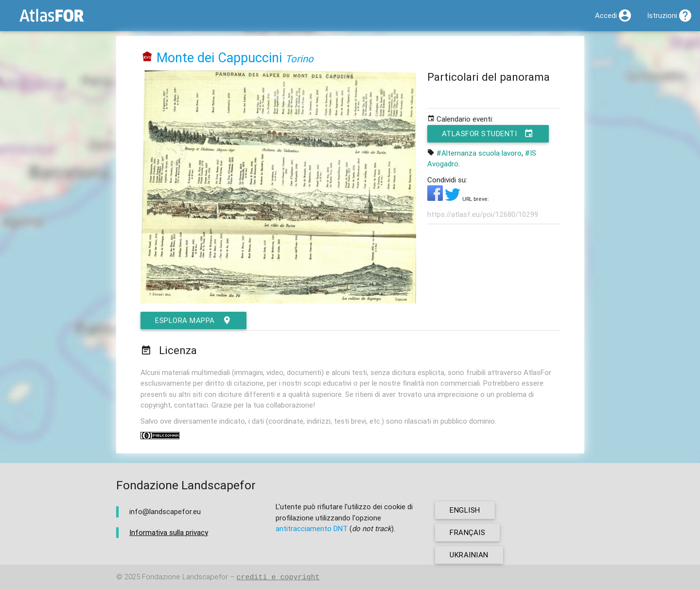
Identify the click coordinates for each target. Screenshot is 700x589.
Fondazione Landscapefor (185, 577)
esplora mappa (193, 321)
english (465, 510)
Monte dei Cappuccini (219, 58)
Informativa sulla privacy (169, 532)
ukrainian (469, 555)
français (467, 532)
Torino (299, 59)
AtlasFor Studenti (488, 134)
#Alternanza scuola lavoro (479, 153)
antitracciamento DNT (312, 528)
